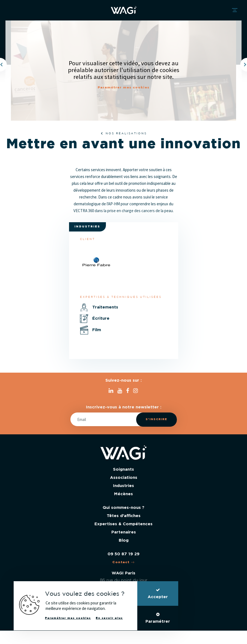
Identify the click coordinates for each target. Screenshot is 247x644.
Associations (124, 478)
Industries (123, 486)
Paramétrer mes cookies (124, 87)
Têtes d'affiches (124, 516)
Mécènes (123, 494)
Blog (124, 540)
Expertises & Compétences (123, 524)
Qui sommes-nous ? (123, 508)
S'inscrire (157, 419)
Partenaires (124, 532)
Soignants (123, 469)
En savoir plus (109, 618)
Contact (124, 562)
